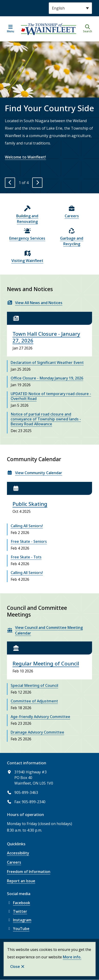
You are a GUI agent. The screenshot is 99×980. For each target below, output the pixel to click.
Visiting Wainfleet (27, 261)
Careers (72, 216)
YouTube (18, 929)
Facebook (19, 903)
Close (15, 967)
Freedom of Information (29, 872)
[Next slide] (37, 183)
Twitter (17, 911)
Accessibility (18, 853)
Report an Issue (21, 881)
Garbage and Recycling (72, 241)
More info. (72, 957)
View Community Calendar (39, 473)
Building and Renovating (27, 219)
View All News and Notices (39, 303)
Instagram (19, 920)
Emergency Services (27, 238)
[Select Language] (70, 8)
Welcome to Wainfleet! (25, 157)
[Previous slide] (10, 183)
